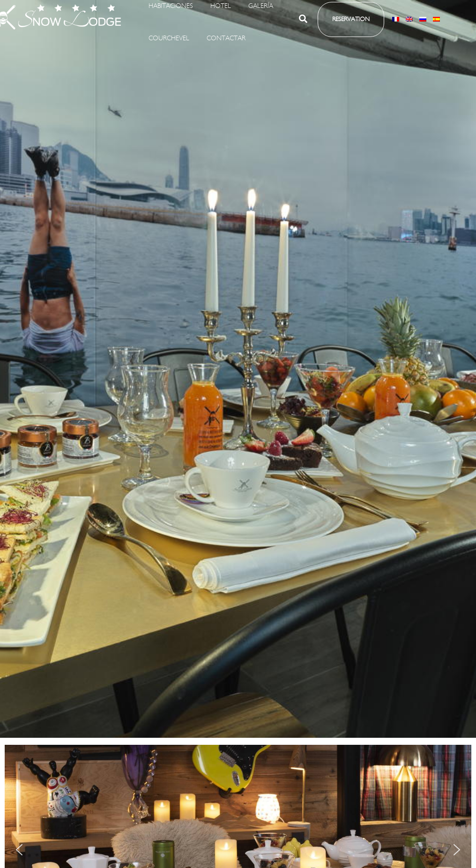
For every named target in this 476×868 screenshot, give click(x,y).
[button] (304, 27)
